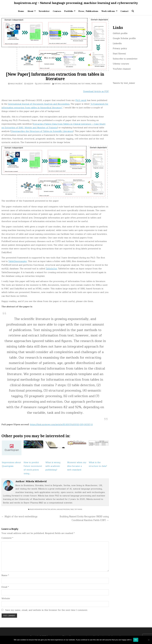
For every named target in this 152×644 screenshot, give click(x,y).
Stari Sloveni (119, 54)
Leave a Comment (44, 84)
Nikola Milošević (16, 84)
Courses (57, 11)
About (30, 11)
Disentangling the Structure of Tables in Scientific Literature (42, 131)
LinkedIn (117, 43)
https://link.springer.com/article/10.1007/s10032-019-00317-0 (61, 425)
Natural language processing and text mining (73, 84)
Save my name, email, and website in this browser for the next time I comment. (46, 610)
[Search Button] (133, 11)
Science (100, 84)
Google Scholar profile (124, 38)
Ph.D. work (81, 100)
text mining (78, 509)
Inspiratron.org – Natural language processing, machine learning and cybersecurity (76, 3)
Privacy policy (120, 48)
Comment (7, 538)
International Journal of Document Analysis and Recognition (39, 104)
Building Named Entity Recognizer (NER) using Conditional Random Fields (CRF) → (84, 518)
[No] (149, 640)
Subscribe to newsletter (125, 59)
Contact (125, 11)
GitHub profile (120, 33)
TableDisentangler (18, 261)
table (72, 509)
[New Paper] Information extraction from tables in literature (55, 76)
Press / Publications (88, 11)
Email (5, 587)
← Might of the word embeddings (19, 517)
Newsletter (44, 11)
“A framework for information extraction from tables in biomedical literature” (55, 106)
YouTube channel (122, 69)
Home (21, 11)
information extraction (42, 509)
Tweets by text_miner (124, 83)
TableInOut (51, 269)
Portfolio (69, 11)
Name (5, 575)
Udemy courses (121, 64)
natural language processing (60, 509)
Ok (136, 640)
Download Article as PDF (96, 91)
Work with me (108, 11)
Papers (94, 84)
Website (6, 599)
